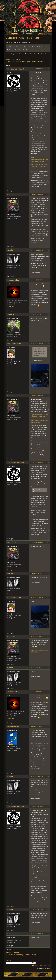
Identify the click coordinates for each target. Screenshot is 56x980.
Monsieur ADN (13, 726)
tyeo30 (10, 250)
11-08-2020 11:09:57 (37, 910)
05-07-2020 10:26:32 (37, 777)
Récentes (37, 54)
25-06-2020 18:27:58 (37, 250)
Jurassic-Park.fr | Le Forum (24, 38)
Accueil (18, 46)
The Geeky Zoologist (16, 69)
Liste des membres (29, 46)
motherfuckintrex (14, 344)
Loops (10, 934)
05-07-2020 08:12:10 (37, 692)
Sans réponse (45, 54)
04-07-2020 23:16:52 (37, 637)
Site (10, 46)
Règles (39, 46)
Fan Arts (19, 59)
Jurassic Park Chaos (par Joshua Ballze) (26, 62)
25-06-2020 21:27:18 (37, 315)
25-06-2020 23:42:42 (37, 344)
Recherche (10, 50)
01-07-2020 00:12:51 (37, 598)
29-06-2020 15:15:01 (37, 463)
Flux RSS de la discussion (42, 966)
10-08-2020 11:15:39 (37, 806)
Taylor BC (11, 315)
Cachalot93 (12, 194)
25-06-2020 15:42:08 (37, 69)
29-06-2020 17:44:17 (37, 573)
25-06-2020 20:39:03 (37, 280)
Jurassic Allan (13, 280)
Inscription (18, 50)
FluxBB (47, 968)
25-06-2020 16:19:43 (37, 194)
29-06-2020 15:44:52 (37, 542)
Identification (27, 50)
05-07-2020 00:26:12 (37, 668)
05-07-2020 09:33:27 (37, 726)
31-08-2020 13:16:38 (37, 934)
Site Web (12, 307)
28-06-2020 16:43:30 (37, 395)
